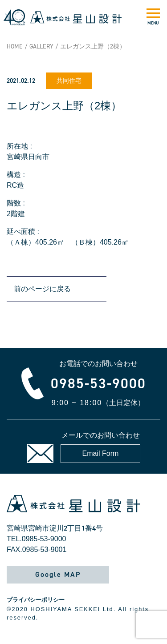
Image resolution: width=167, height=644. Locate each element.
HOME (15, 46)
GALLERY (41, 46)
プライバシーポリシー (36, 600)
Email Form (101, 453)
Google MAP (58, 574)
